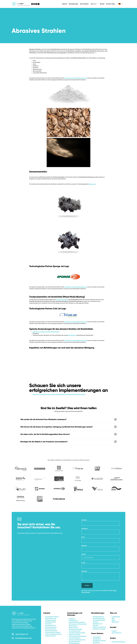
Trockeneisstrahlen (62, 300)
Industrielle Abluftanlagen (77, 622)
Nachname (84, 529)
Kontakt (102, 4)
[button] (94, 4)
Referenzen (115, 622)
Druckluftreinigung (75, 641)
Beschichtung (72, 335)
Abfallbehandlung (51, 622)
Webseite (84, 546)
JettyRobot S (97, 639)
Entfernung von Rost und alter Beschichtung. (46, 332)
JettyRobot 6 (97, 637)
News (113, 620)
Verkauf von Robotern (99, 627)
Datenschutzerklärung (119, 642)
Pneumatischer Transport (53, 632)
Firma (83, 537)
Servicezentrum (117, 633)
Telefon (84, 554)
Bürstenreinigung (74, 643)
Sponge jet (92, 184)
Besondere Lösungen (99, 629)
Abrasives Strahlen (75, 634)
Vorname (84, 520)
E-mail (83, 563)
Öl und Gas (48, 624)
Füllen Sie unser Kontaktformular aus (76, 78)
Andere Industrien (50, 636)
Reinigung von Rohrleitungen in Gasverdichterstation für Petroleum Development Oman (59, 394)
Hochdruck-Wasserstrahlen (77, 633)
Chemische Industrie (51, 631)
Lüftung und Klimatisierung (53, 634)
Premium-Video (111, 4)
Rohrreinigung (73, 620)
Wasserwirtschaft (50, 629)
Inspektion (72, 619)
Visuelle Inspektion (75, 638)
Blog (113, 618)
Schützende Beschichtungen (78, 636)
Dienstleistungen (74, 4)
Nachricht (84, 571)
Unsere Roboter (84, 4)
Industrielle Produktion (52, 617)
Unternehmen (116, 617)
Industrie (64, 4)
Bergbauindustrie (50, 625)
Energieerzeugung (51, 627)
